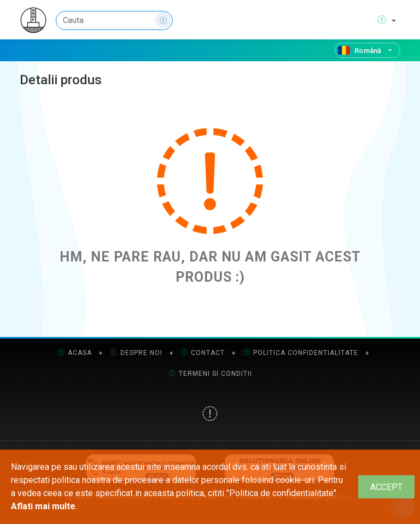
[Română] (367, 50)
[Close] (386, 487)
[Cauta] (114, 21)
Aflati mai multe (43, 506)
